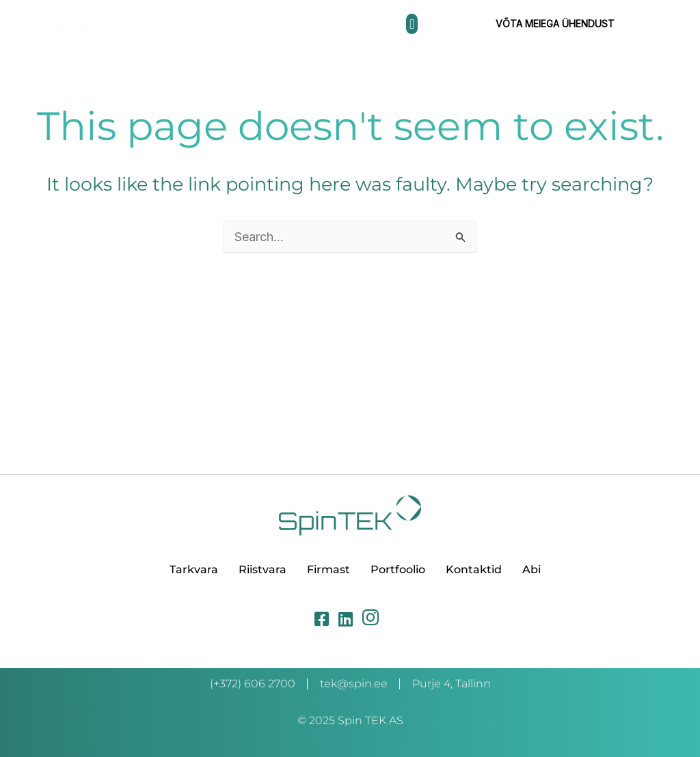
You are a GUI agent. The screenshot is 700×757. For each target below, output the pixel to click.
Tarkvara (194, 569)
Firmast (328, 569)
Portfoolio (398, 569)
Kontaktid (474, 569)
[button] (412, 24)
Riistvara (262, 569)
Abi (531, 569)
